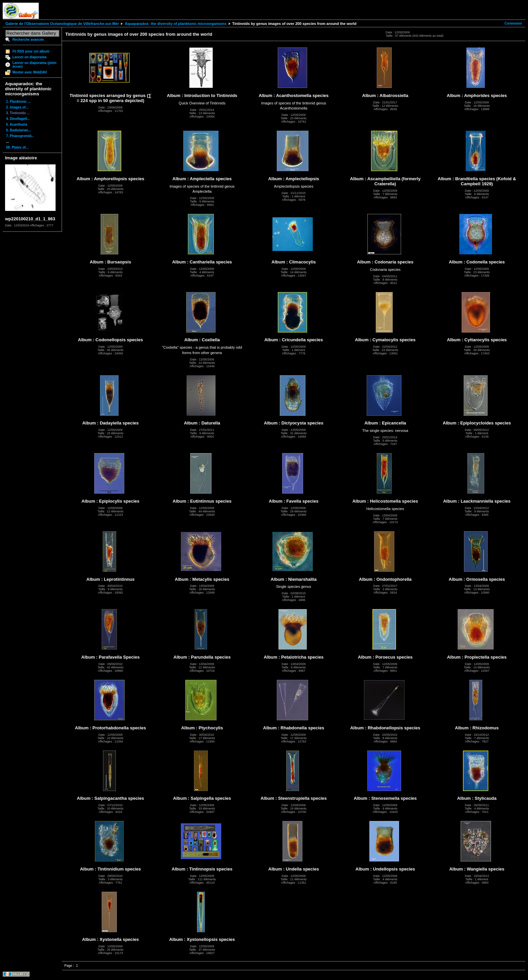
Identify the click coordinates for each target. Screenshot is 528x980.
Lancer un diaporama (29, 57)
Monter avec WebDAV (30, 72)
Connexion (513, 23)
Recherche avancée (28, 40)
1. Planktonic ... (18, 102)
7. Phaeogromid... (20, 136)
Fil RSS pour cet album (31, 51)
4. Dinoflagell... (18, 119)
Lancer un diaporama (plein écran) (35, 65)
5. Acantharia (16, 124)
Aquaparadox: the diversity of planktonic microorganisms (175, 24)
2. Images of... (17, 107)
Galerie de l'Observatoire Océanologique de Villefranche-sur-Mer (62, 24)
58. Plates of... (17, 147)
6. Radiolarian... (19, 130)
